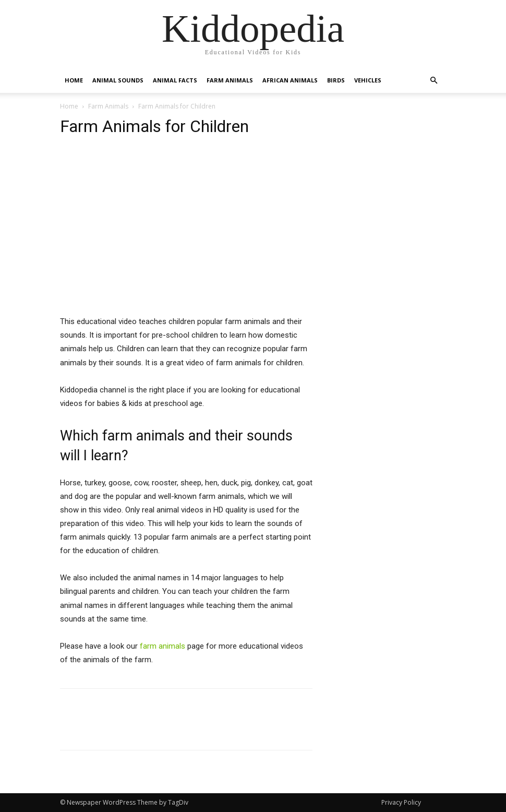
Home (74, 80)
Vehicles (368, 80)
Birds (336, 80)
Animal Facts (175, 80)
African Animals (290, 80)
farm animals (162, 646)
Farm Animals (230, 80)
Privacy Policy (401, 802)
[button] (433, 81)
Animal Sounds (118, 80)
